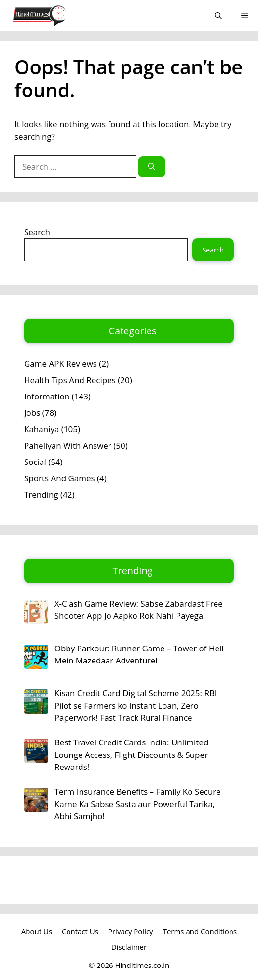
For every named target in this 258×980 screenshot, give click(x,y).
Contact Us (80, 931)
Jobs (32, 413)
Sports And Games (60, 478)
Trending (41, 495)
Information (47, 396)
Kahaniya (41, 429)
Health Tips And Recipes (70, 380)
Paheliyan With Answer (68, 445)
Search (37, 232)
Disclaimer (129, 947)
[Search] (152, 167)
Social (35, 462)
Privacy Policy (131, 931)
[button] (218, 16)
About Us (37, 931)
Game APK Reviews (61, 364)
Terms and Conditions (200, 931)
